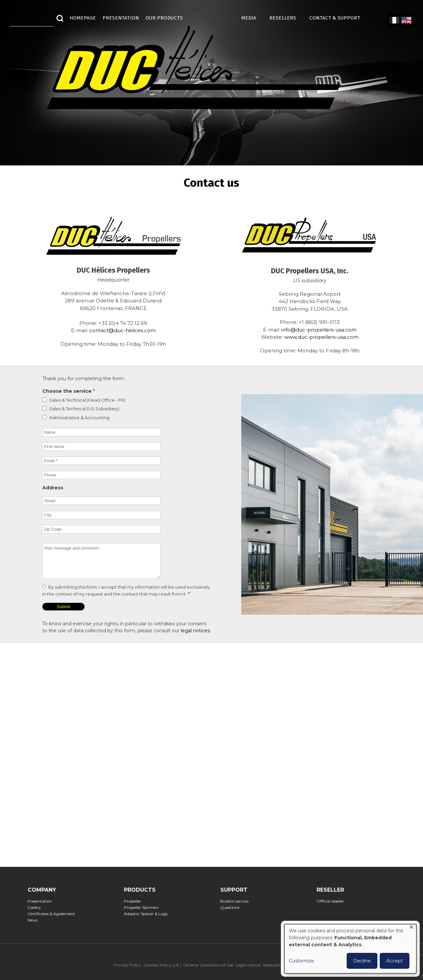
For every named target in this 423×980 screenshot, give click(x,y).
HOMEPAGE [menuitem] (83, 18)
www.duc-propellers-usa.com (321, 337)
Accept (395, 961)
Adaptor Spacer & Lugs (148, 914)
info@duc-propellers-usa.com (319, 330)
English (406, 21)
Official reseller (332, 901)
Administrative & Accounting (79, 418)
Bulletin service (236, 901)
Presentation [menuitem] (121, 18)
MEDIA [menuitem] (252, 18)
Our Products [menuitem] (164, 18)
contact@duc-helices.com (122, 330)
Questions (232, 907)
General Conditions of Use (208, 965)
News (35, 920)
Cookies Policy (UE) (162, 965)
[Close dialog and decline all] (411, 928)
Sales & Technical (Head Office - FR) (87, 400)
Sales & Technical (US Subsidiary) (84, 409)
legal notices (195, 631)
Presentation (42, 901)
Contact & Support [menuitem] (338, 18)
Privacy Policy (127, 965)
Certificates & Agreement (53, 914)
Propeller (134, 901)
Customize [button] (301, 961)
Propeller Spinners (143, 907)
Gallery (36, 907)
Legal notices (248, 965)
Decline (362, 961)
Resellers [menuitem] (286, 18)
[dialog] (350, 949)
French (394, 21)
